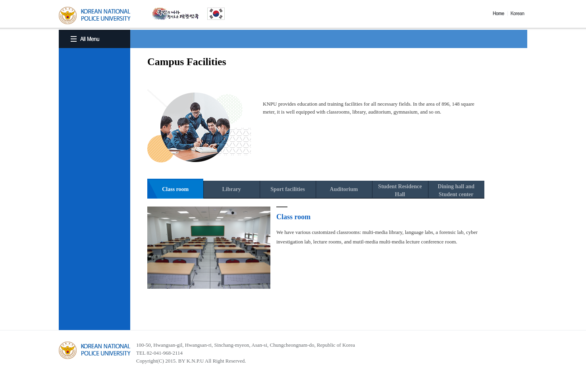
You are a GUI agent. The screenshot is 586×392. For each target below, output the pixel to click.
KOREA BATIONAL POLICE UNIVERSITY (94, 15)
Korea (519, 14)
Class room (175, 189)
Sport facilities (288, 189)
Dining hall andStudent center (456, 190)
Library (231, 189)
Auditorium (344, 189)
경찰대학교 (94, 350)
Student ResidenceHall (400, 190)
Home (500, 14)
